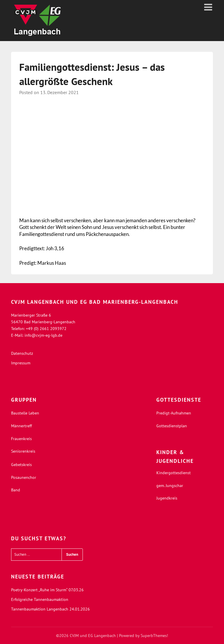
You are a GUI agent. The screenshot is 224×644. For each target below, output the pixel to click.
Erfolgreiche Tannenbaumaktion (40, 599)
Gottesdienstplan (172, 426)
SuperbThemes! (154, 636)
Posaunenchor (24, 477)
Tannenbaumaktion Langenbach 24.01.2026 (50, 609)
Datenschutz (22, 353)
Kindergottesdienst (174, 473)
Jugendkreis (167, 498)
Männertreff (21, 426)
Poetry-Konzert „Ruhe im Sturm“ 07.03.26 (47, 590)
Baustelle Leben (25, 413)
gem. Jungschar (170, 486)
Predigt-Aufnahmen (174, 413)
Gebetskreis (21, 465)
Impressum (21, 363)
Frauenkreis (21, 439)
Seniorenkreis (23, 451)
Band (16, 490)
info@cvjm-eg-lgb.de (43, 335)
